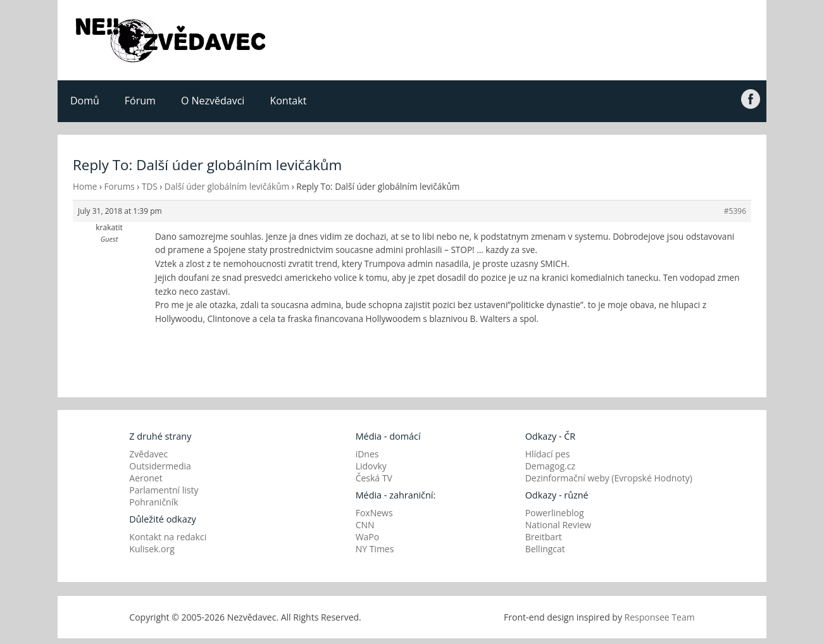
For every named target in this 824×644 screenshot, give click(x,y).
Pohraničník (153, 502)
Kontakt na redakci (168, 537)
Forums (120, 186)
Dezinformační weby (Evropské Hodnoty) (609, 478)
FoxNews (374, 513)
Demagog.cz (550, 466)
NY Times (375, 549)
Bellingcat (545, 549)
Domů (85, 101)
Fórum (140, 101)
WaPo (368, 537)
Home (85, 186)
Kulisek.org (152, 549)
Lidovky (371, 466)
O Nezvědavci (213, 101)
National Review (559, 525)
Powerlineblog (555, 513)
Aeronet (146, 478)
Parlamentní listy (164, 490)
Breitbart (544, 537)
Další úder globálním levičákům (227, 186)
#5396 (735, 211)
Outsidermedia (160, 466)
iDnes (367, 454)
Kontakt (288, 101)
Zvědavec (148, 454)
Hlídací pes (548, 454)
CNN (365, 525)
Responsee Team (660, 617)
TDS (150, 186)
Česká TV (374, 478)
